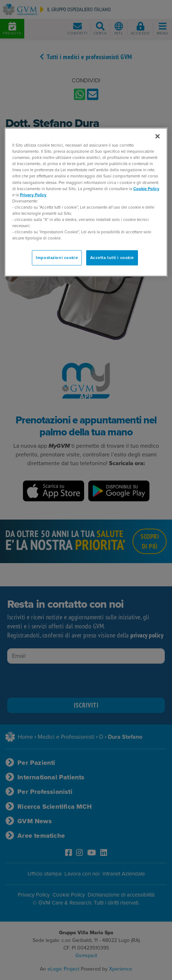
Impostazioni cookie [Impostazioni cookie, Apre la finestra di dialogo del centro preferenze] (57, 258)
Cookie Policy (146, 188)
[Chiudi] (158, 136)
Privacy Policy (33, 195)
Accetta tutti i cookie (112, 258)
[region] (86, 202)
